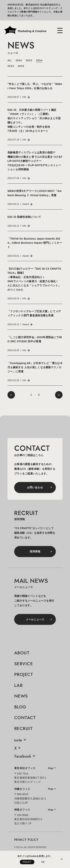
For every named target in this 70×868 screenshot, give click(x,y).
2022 (21, 66)
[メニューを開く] (60, 31)
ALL (10, 60)
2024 (39, 60)
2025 (29, 60)
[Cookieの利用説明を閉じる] (62, 859)
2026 (19, 60)
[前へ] (11, 395)
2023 (11, 66)
